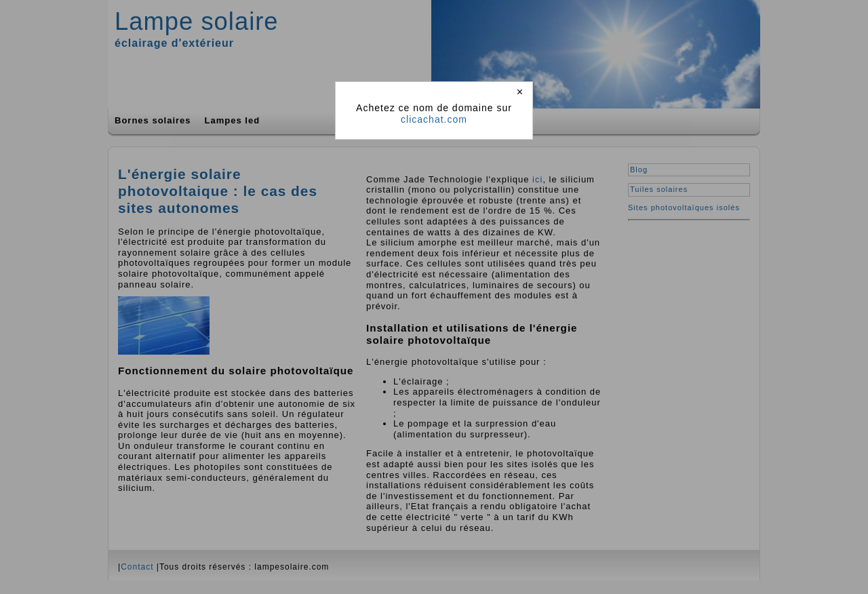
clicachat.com (434, 119)
